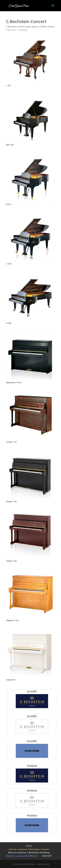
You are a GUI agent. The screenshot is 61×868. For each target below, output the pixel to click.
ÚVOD (29, 846)
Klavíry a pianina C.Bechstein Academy (29, 852)
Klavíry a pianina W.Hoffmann (22, 856)
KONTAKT (47, 856)
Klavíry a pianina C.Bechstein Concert (29, 849)
